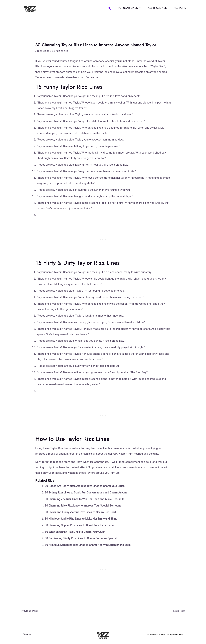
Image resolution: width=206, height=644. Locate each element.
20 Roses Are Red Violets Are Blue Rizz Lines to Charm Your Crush (85, 486)
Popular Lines (130, 8)
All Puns (180, 8)
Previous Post (28, 611)
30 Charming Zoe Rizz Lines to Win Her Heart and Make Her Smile (85, 499)
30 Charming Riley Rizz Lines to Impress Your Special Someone (83, 506)
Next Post (181, 611)
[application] (140, 8)
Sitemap (27, 635)
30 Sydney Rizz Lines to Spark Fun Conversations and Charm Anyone (86, 493)
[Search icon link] (110, 8)
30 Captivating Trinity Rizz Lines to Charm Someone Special (81, 538)
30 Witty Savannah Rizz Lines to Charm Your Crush (75, 532)
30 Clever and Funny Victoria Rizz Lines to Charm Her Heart (80, 512)
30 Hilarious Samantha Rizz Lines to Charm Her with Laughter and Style (88, 545)
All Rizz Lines (158, 8)
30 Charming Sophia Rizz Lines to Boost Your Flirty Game (79, 525)
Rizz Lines (43, 51)
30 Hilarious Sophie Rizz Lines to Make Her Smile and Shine (81, 519)
